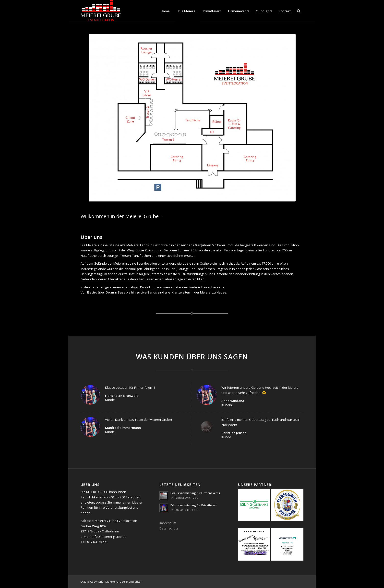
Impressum (168, 523)
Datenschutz (169, 528)
